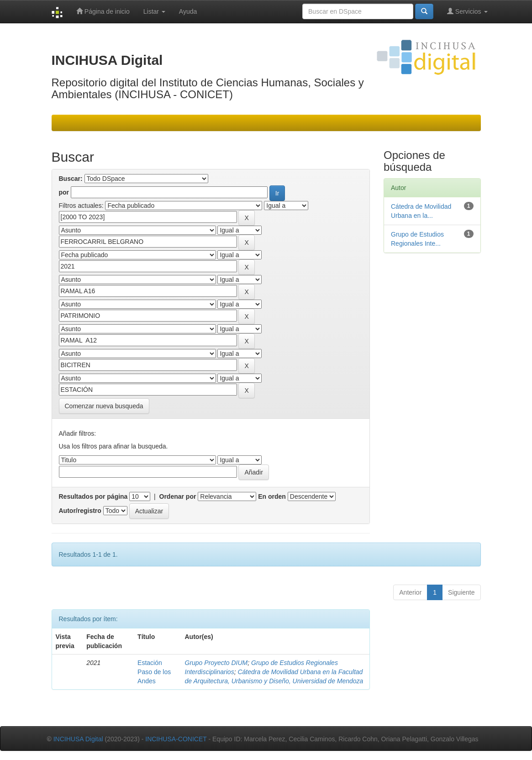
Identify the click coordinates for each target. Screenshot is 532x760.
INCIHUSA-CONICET (176, 739)
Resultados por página (93, 496)
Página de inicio (103, 11)
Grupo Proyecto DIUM (216, 663)
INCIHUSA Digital (78, 739)
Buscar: (71, 179)
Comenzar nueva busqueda (104, 406)
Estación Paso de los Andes (154, 672)
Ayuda (188, 11)
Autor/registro (80, 511)
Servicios (467, 11)
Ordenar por (178, 496)
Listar (154, 11)
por (64, 192)
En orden (272, 496)
